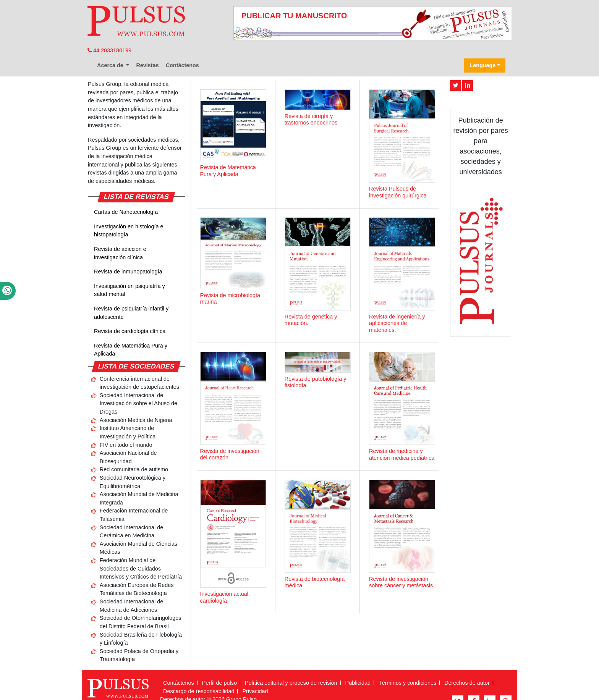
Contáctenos (182, 65)
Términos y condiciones (407, 683)
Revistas (147, 65)
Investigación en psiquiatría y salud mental (130, 290)
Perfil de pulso (219, 683)
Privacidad (255, 691)
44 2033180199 (109, 50)
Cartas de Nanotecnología (126, 212)
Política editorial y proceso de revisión (291, 683)
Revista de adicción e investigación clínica (120, 253)
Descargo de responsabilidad (199, 691)
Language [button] (482, 65)
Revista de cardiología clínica (130, 331)
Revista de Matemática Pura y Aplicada (131, 350)
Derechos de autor (467, 683)
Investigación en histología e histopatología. (129, 231)
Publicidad (358, 683)
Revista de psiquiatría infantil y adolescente (131, 313)
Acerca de (111, 65)
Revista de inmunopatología (128, 272)
